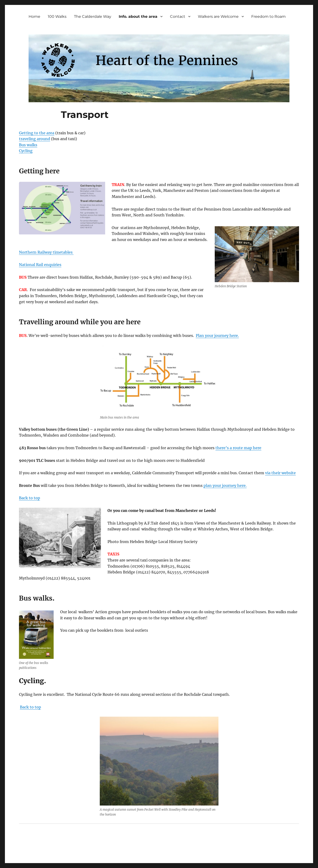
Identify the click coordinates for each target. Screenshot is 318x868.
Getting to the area (37, 133)
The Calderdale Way (93, 16)
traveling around (35, 139)
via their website (280, 473)
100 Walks (57, 16)
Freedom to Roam (268, 16)
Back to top (30, 498)
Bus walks (28, 145)
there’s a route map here (238, 448)
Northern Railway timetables (46, 252)
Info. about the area (138, 16)
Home (34, 16)
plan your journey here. (225, 485)
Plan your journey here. (217, 336)
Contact (178, 16)
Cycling (26, 151)
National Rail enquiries (40, 265)
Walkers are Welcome (218, 16)
